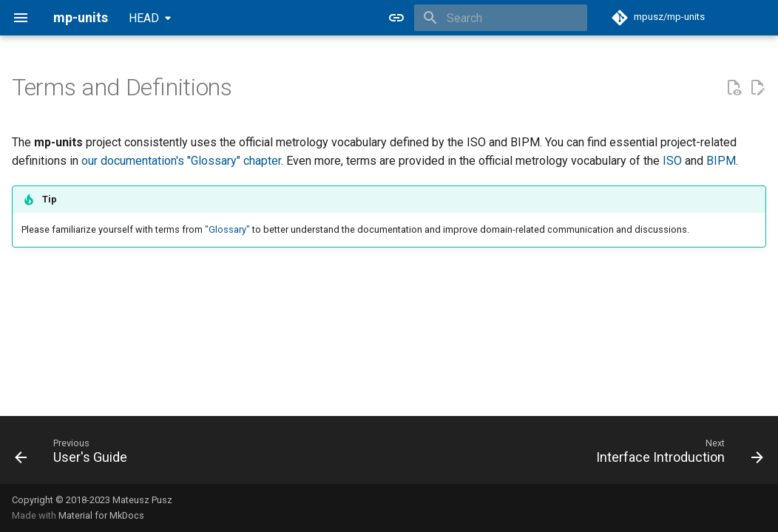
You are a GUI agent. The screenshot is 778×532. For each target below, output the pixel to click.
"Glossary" (227, 229)
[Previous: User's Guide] (75, 454)
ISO (672, 161)
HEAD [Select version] (144, 18)
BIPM (721, 161)
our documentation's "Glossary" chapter (181, 161)
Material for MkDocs (101, 515)
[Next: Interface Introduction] (676, 454)
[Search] (501, 18)
